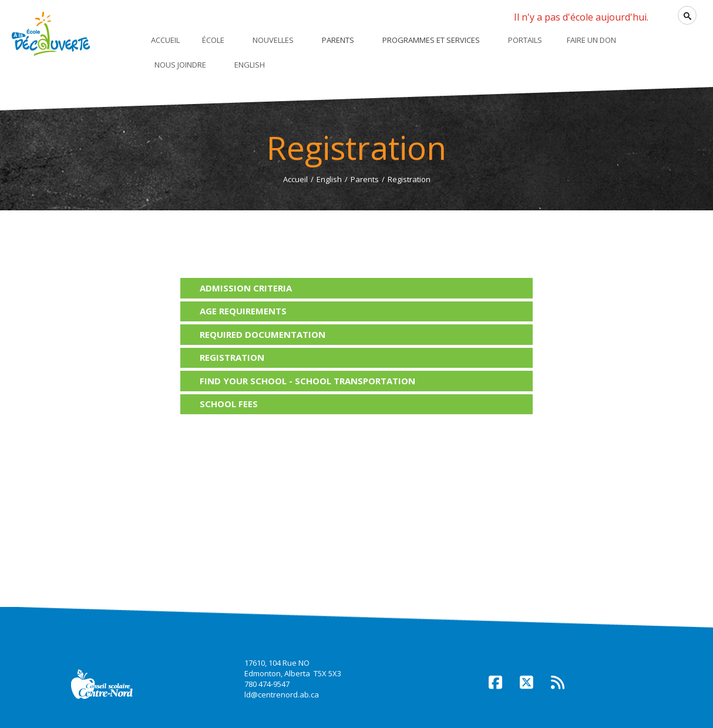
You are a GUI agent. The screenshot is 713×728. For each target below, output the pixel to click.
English (329, 179)
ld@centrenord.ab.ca (282, 695)
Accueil (295, 179)
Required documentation (263, 334)
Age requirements (243, 311)
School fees (229, 404)
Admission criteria (246, 288)
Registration (232, 357)
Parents (365, 179)
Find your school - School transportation (307, 381)
